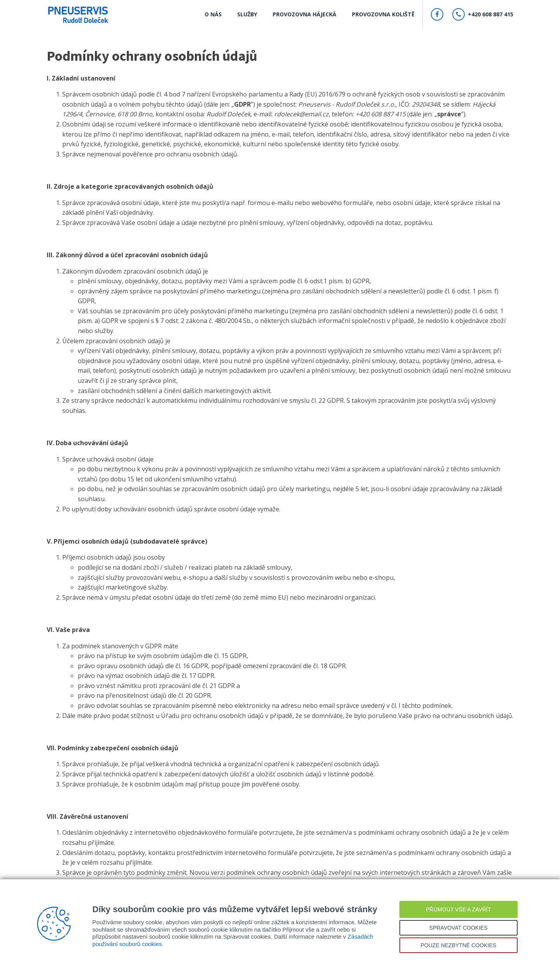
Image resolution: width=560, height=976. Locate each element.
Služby (247, 14)
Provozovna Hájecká (304, 14)
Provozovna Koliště (383, 14)
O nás (213, 14)
